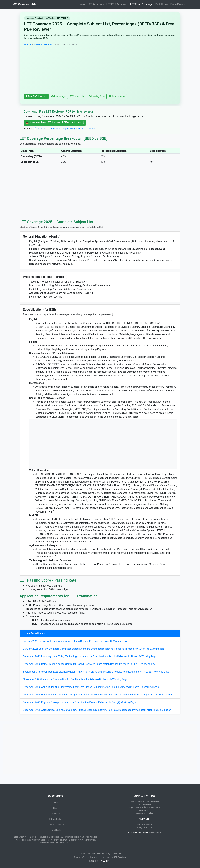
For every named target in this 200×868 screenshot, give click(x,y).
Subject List (77, 96)
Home (82, 4)
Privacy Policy (56, 819)
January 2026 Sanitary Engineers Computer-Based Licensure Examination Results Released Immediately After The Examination (93, 649)
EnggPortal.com (145, 827)
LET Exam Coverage (141, 4)
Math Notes (161, 4)
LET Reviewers (96, 4)
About (55, 808)
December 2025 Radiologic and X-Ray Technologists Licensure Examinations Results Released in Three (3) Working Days (90, 656)
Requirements (117, 96)
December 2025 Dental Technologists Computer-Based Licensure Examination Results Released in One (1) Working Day (89, 664)
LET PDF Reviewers (117, 4)
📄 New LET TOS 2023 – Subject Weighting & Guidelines (64, 129)
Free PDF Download (36, 96)
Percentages (59, 96)
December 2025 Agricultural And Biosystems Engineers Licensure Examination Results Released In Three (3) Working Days (91, 687)
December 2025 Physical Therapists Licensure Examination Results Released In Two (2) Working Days (79, 702)
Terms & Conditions (55, 825)
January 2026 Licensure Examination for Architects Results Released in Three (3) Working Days (76, 641)
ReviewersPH (25, 4)
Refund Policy (55, 830)
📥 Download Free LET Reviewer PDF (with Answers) (55, 122)
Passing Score (97, 96)
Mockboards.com (145, 824)
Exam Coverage (43, 45)
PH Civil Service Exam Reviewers (144, 801)
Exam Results (178, 4)
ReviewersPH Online (145, 813)
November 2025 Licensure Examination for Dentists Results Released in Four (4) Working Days (75, 679)
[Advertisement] (100, 70)
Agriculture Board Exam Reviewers (144, 807)
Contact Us (56, 814)
